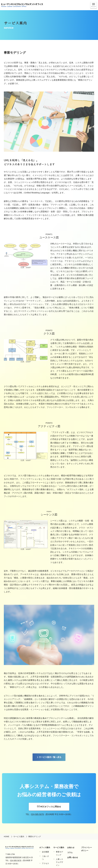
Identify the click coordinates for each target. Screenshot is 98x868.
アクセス (45, 863)
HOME (7, 837)
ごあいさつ (45, 858)
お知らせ (71, 847)
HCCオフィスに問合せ (51, 807)
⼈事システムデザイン (59, 862)
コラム (70, 852)
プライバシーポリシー (87, 849)
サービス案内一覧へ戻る (50, 757)
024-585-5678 (37, 814)
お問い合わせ (73, 857)
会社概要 (45, 852)
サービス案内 (19, 837)
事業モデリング (59, 853)
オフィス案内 (45, 847)
